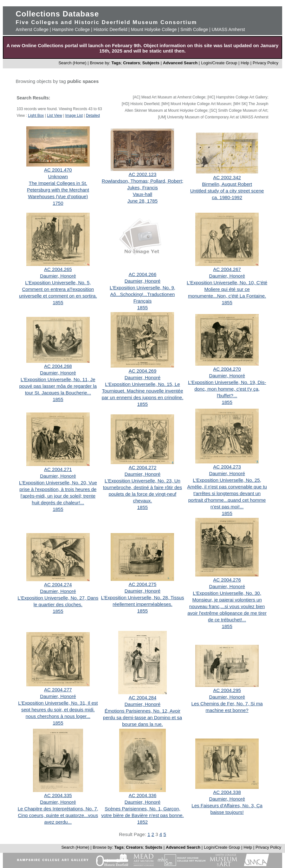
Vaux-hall (142, 194)
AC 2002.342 (227, 177)
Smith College (194, 29)
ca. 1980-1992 (227, 197)
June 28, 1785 (142, 201)
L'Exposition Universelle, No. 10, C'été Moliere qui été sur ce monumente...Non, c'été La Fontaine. (227, 289)
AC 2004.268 (58, 366)
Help (245, 63)
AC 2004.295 (227, 690)
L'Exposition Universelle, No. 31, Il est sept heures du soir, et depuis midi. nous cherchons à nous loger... (58, 710)
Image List (74, 116)
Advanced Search (180, 63)
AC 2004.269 (143, 371)
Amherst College (32, 29)
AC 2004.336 (143, 795)
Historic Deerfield (110, 29)
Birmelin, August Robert (227, 184)
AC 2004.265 (58, 269)
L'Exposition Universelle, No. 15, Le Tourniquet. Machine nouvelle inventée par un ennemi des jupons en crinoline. (143, 391)
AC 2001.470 (58, 170)
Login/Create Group (220, 63)
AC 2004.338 (227, 792)
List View (55, 116)
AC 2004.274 (58, 585)
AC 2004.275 (143, 584)
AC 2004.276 (227, 580)
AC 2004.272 (143, 467)
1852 (142, 822)
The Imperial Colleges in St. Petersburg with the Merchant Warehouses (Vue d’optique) (58, 190)
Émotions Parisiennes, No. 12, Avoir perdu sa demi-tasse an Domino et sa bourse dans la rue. (142, 717)
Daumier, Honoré (58, 276)
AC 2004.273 (227, 467)
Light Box (36, 116)
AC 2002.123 (143, 174)
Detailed (93, 116)
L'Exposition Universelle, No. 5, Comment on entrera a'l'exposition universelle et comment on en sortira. (58, 289)
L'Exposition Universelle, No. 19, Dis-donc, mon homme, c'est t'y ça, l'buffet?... (227, 389)
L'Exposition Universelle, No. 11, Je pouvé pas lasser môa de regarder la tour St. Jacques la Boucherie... (58, 386)
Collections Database (57, 14)
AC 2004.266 (143, 274)
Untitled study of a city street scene (227, 191)
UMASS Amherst (228, 29)
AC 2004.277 (58, 690)
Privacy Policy (266, 63)
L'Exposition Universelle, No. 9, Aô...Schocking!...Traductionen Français (142, 294)
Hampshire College (71, 29)
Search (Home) (72, 63)
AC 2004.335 (58, 795)
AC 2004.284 (143, 698)
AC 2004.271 (58, 469)
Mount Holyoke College (154, 29)
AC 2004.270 (227, 369)
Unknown (58, 176)
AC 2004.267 (227, 269)
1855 (58, 302)
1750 (58, 203)
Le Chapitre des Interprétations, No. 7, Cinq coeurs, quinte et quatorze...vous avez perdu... (58, 815)
